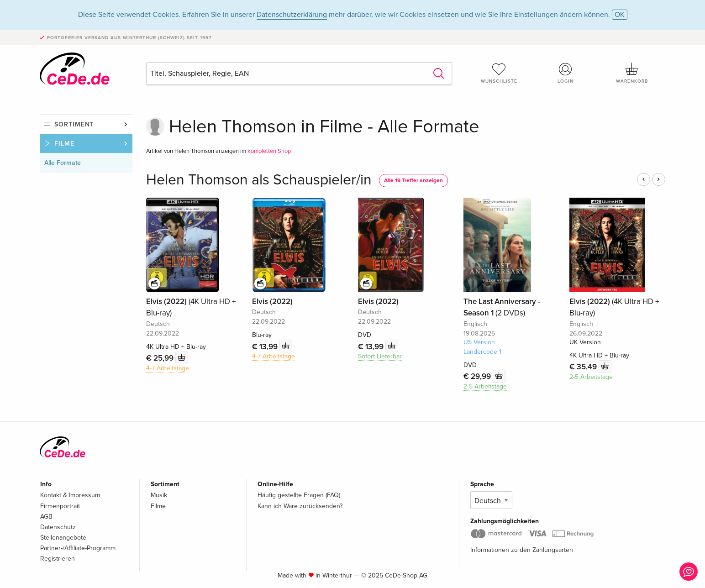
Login (566, 73)
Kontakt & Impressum (70, 495)
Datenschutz (58, 527)
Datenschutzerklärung (292, 15)
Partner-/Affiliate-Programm (78, 548)
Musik (159, 495)
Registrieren (58, 559)
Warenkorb (632, 73)
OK (620, 15)
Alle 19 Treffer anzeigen (413, 181)
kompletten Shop (269, 151)
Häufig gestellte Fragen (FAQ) (299, 495)
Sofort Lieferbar (380, 356)
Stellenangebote (63, 538)
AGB (46, 517)
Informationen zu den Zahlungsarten (522, 550)
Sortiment (74, 124)
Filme (64, 144)
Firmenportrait (60, 506)
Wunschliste (499, 73)
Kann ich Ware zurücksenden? (300, 506)
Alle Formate (63, 163)
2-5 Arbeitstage (485, 386)
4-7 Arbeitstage (168, 368)
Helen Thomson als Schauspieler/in (259, 180)
